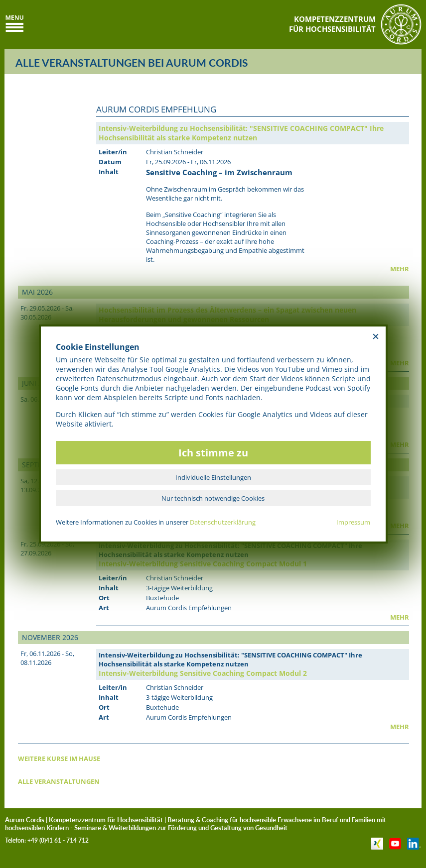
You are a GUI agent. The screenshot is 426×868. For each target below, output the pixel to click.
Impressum (353, 522)
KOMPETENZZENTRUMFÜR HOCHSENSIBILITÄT (332, 24)
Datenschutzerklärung (223, 522)
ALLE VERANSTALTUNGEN (59, 781)
